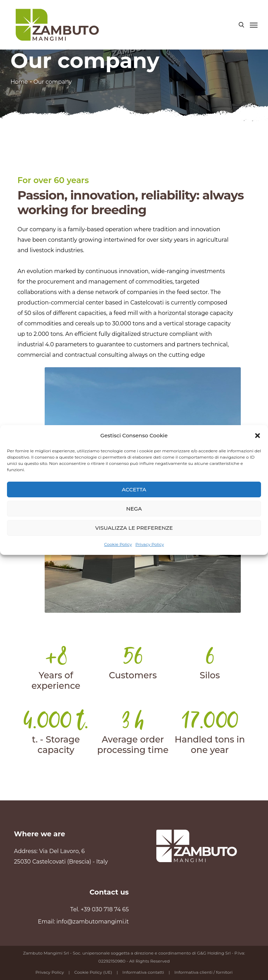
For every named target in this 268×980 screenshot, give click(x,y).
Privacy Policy (150, 544)
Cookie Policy (118, 544)
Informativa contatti (143, 972)
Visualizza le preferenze (134, 528)
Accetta (134, 489)
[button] (258, 436)
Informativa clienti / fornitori (204, 972)
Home (19, 82)
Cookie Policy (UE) (93, 972)
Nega (134, 509)
